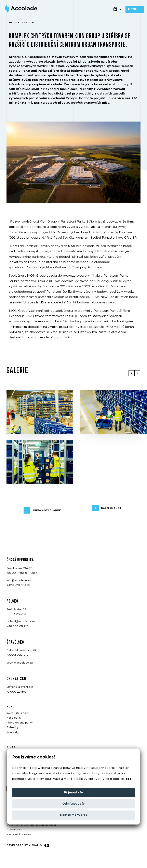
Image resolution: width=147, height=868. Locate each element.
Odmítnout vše (73, 804)
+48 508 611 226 (18, 626)
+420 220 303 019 (19, 585)
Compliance (15, 830)
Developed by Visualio (28, 845)
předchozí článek (47, 510)
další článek (111, 508)
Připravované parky (20, 723)
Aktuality (12, 728)
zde (128, 779)
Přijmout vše (73, 793)
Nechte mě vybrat (73, 815)
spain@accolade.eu (20, 663)
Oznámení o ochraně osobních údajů (31, 825)
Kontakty (13, 732)
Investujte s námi (18, 713)
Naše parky (14, 718)
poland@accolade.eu (21, 622)
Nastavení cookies (19, 835)
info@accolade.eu (19, 581)
